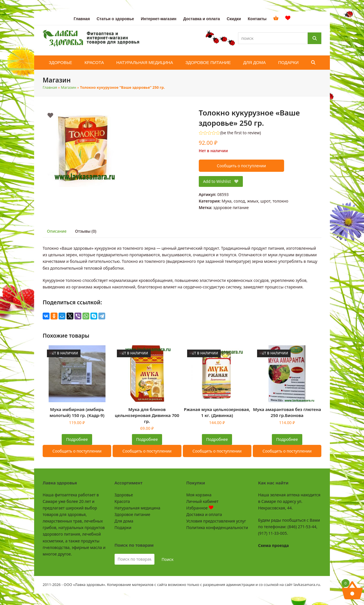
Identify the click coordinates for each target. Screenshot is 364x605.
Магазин (69, 87)
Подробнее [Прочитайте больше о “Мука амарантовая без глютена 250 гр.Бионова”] (287, 439)
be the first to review (241, 133)
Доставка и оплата (204, 514)
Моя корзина (199, 495)
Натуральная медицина (137, 508)
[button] (313, 63)
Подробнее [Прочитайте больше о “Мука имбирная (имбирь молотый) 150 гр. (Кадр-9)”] (77, 439)
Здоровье (124, 495)
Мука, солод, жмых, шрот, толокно (255, 201)
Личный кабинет (202, 501)
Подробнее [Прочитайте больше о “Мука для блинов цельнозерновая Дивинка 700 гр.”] (147, 439)
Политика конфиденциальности (217, 527)
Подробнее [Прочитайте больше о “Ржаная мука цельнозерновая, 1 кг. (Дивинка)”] (217, 439)
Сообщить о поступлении (241, 166)
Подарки (123, 527)
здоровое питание (231, 207)
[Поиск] (315, 38)
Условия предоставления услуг (216, 521)
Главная (50, 87)
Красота (122, 501)
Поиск (167, 559)
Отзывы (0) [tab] (86, 231)
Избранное (200, 508)
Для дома (124, 521)
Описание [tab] (57, 231)
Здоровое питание (133, 514)
